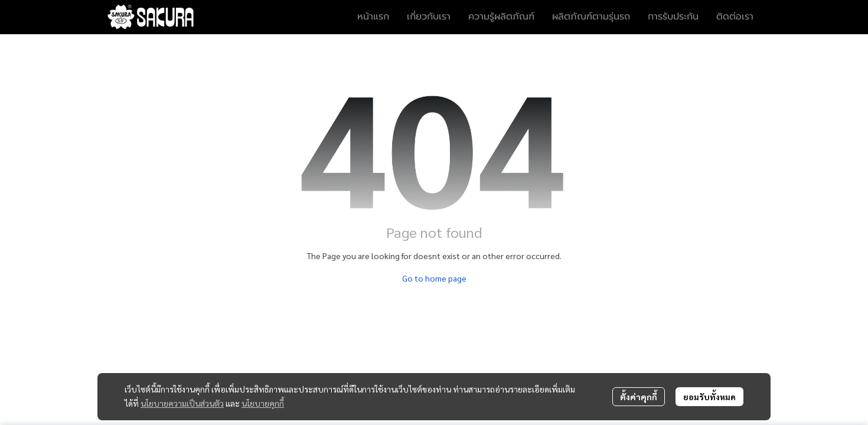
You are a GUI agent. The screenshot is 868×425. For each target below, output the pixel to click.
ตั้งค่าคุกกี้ (639, 397)
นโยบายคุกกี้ (263, 403)
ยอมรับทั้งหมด (709, 397)
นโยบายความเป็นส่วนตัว (182, 403)
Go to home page (434, 278)
